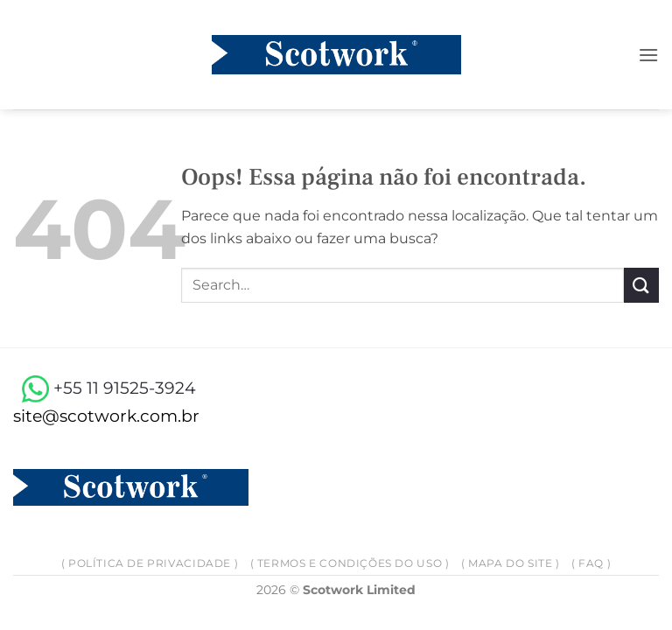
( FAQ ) (591, 563)
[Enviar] (641, 285)
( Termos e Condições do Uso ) (350, 563)
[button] (648, 55)
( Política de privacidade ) (150, 563)
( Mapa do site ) (511, 563)
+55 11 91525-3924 (105, 388)
